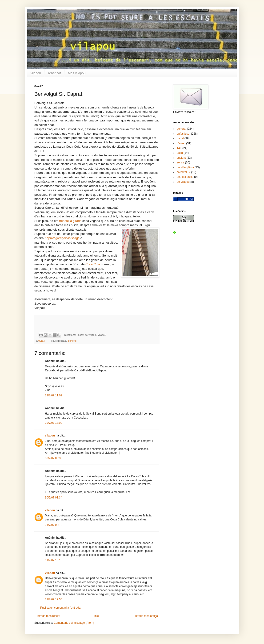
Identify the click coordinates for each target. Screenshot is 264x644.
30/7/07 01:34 (54, 498)
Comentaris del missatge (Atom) (74, 623)
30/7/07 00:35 (54, 458)
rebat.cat (54, 73)
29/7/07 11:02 (54, 395)
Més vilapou (77, 73)
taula (180, 153)
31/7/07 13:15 (54, 560)
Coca (89, 264)
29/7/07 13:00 (54, 423)
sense (180, 162)
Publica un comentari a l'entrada (60, 608)
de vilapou (183, 182)
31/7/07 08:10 (54, 525)
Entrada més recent (48, 616)
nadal (180, 138)
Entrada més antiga (146, 616)
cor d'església (185, 167)
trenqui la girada (70, 221)
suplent (181, 158)
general (72, 341)
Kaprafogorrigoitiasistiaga (62, 238)
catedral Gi (184, 172)
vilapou (36, 73)
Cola (97, 264)
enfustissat (183, 134)
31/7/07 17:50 (54, 599)
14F (179, 148)
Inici (97, 616)
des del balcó (185, 177)
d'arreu (181, 143)
